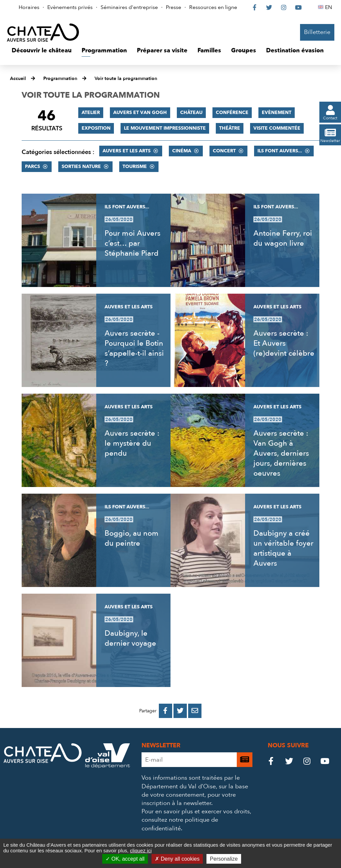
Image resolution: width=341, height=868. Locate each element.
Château (191, 112)
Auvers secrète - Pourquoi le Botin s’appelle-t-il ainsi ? (134, 348)
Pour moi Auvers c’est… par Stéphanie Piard (133, 243)
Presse (173, 7)
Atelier (91, 112)
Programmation (60, 78)
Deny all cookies (177, 859)
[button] (42, 51)
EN (330, 7)
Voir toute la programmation (126, 78)
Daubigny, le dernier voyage (130, 638)
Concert (224, 151)
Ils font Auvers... (280, 151)
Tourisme (135, 166)
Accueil (18, 78)
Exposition (96, 128)
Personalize (224, 859)
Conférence (232, 112)
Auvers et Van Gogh (140, 112)
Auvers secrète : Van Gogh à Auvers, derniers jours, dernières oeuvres (281, 453)
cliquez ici (141, 850)
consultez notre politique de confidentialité (180, 824)
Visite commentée (277, 128)
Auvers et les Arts (127, 151)
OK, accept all (125, 859)
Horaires (29, 7)
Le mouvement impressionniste (165, 128)
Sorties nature (81, 166)
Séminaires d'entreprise (129, 7)
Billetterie (317, 32)
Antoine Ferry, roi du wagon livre (283, 238)
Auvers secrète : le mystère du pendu (132, 443)
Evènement (277, 112)
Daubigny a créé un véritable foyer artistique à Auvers (283, 548)
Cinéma (182, 151)
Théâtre (230, 128)
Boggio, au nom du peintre (132, 538)
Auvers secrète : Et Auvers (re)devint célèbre (284, 343)
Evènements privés (70, 7)
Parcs (32, 166)
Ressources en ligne (213, 7)
